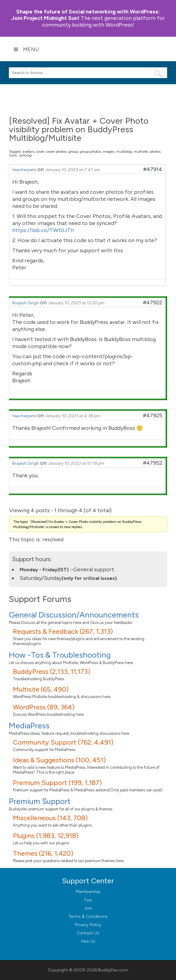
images (109, 152)
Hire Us (88, 941)
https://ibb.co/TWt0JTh (43, 230)
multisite (141, 152)
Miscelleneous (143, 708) (50, 818)
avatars (28, 152)
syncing (25, 155)
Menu (26, 49)
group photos (90, 152)
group (73, 152)
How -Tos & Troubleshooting (60, 655)
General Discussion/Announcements (74, 615)
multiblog (124, 152)
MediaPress (29, 726)
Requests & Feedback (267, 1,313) (63, 631)
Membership (88, 892)
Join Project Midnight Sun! (86, 15)
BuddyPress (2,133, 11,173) (52, 672)
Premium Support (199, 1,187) (57, 783)
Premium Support (40, 801)
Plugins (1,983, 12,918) (46, 836)
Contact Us (88, 933)
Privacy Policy (88, 925)
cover (40, 152)
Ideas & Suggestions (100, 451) (59, 760)
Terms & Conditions (88, 916)
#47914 (153, 169)
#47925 (153, 415)
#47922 (153, 302)
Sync (13, 155)
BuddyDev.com (113, 970)
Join (88, 908)
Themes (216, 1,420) (43, 853)
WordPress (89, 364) (44, 707)
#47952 (153, 463)
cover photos (56, 152)
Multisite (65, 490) (41, 689)
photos (155, 152)
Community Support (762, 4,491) (63, 742)
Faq (88, 900)
